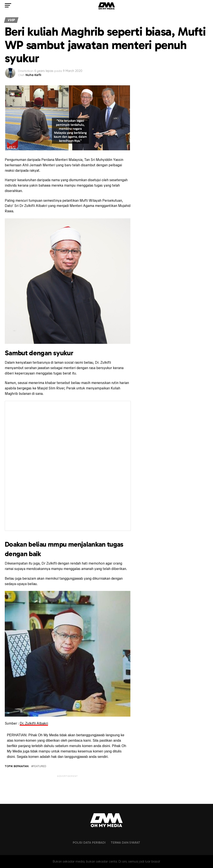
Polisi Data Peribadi (89, 843)
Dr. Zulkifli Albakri (34, 723)
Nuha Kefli (33, 75)
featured (40, 766)
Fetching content (68, 466)
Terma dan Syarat (125, 843)
